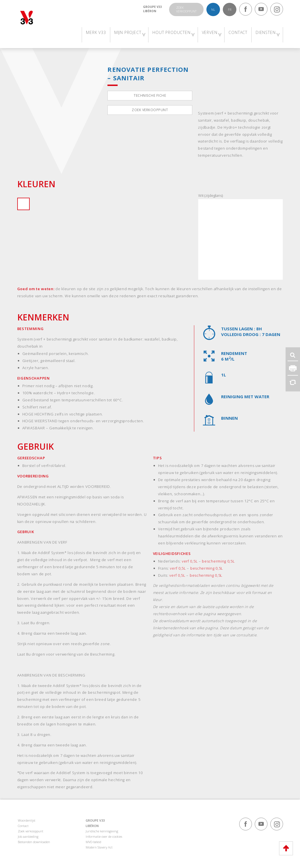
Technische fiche (150, 95)
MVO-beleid (93, 842)
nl (213, 9)
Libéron (150, 11)
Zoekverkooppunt (186, 9)
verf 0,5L (190, 561)
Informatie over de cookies (104, 836)
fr (230, 9)
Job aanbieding (28, 836)
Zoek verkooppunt (150, 110)
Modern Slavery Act (99, 847)
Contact (23, 826)
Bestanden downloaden (34, 842)
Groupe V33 (153, 7)
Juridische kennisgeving (102, 831)
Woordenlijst (27, 820)
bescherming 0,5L (218, 561)
